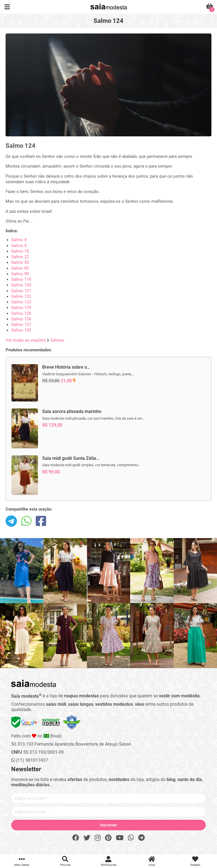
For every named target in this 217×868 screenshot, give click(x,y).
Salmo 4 (19, 240)
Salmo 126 (21, 319)
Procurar (65, 861)
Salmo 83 (20, 268)
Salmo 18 (20, 251)
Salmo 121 (21, 291)
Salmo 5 (19, 246)
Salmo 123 (21, 302)
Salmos (57, 340)
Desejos (195, 861)
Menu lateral (22, 861)
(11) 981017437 (30, 760)
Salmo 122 (21, 296)
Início (152, 861)
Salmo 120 (21, 285)
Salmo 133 (21, 330)
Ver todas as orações (26, 340)
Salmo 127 (21, 325)
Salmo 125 (21, 313)
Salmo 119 (21, 279)
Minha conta (108, 861)
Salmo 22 (20, 257)
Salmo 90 (20, 274)
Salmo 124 (21, 308)
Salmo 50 (20, 262)
